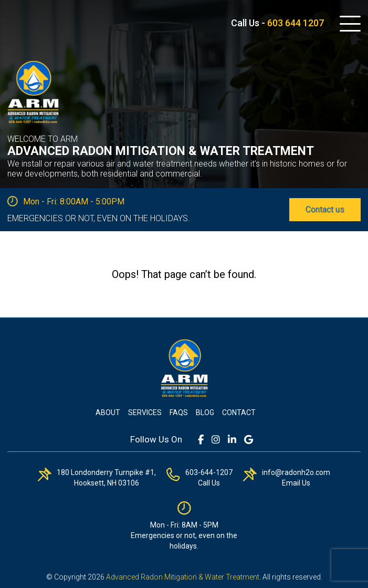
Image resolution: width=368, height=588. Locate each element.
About (108, 412)
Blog (205, 412)
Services (145, 412)
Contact (239, 412)
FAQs (179, 412)
